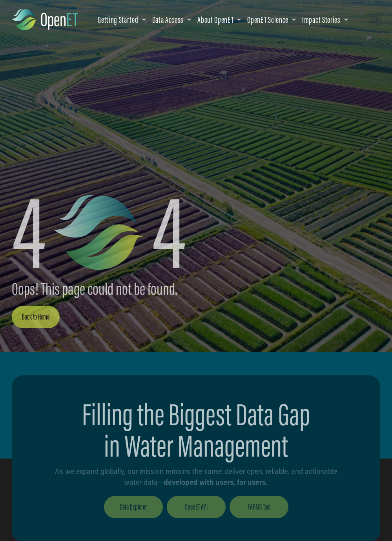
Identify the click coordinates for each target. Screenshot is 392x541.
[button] (122, 20)
